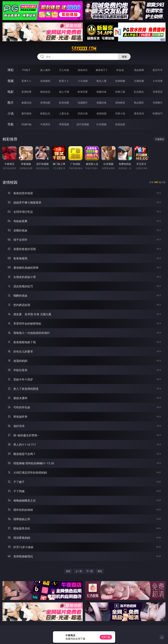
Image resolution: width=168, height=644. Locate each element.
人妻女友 (64, 113)
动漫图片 (83, 103)
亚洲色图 (45, 103)
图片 (11, 103)
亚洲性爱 (26, 92)
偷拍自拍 (45, 92)
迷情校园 (101, 113)
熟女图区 (139, 103)
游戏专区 (83, 70)
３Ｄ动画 (83, 81)
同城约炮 (26, 124)
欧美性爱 (83, 92)
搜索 (124, 57)
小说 (11, 113)
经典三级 (120, 92)
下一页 (90, 571)
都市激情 (26, 113)
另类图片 (158, 103)
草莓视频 (64, 124)
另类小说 (120, 113)
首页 (68, 571)
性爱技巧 (158, 113)
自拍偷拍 (45, 81)
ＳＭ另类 (158, 81)
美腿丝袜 (101, 103)
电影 (11, 92)
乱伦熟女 (139, 92)
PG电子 (26, 70)
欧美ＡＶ (64, 81)
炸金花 (120, 70)
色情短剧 (120, 124)
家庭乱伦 (45, 113)
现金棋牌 (139, 70)
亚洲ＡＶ (26, 81)
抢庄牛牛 (158, 70)
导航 (11, 124)
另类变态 (158, 92)
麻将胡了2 (101, 70)
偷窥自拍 (26, 103)
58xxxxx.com (84, 49)
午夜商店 (45, 124)
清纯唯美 (120, 103)
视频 (11, 81)
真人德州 (45, 70)
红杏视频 (101, 124)
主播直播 (139, 81)
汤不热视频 (83, 124)
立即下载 (106, 637)
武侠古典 (83, 113)
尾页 (100, 571)
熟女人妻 (101, 81)
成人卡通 (64, 92)
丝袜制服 (120, 81)
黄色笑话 (139, 113)
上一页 (79, 571)
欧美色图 (64, 103)
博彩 (11, 70)
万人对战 (64, 70)
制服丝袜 (101, 92)
